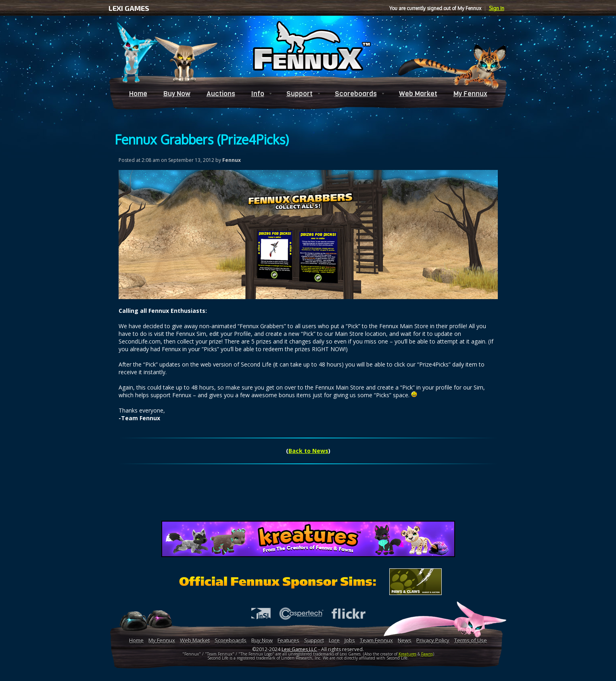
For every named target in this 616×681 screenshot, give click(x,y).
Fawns (427, 654)
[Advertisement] (308, 497)
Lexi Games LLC (299, 649)
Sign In (497, 8)
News (405, 640)
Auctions (221, 94)
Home (138, 94)
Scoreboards (356, 94)
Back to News (308, 451)
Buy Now (177, 94)
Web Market (418, 94)
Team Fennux (376, 640)
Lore (334, 640)
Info (258, 94)
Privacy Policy (433, 640)
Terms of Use (471, 640)
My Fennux (470, 94)
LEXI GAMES (129, 8)
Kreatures (407, 654)
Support (300, 94)
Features (288, 640)
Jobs (350, 640)
